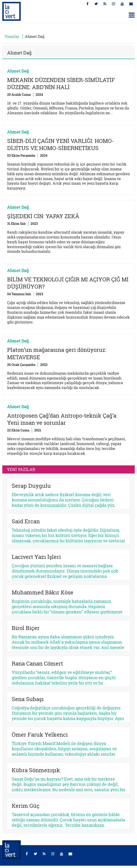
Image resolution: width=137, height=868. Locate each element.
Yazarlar (12, 36)
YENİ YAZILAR (21, 469)
